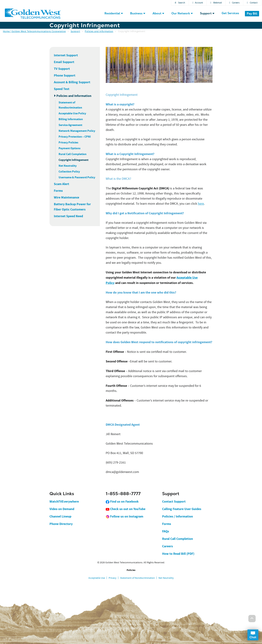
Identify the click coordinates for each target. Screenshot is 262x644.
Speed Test (62, 89)
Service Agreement (70, 125)
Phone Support (65, 75)
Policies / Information (177, 516)
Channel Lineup (60, 516)
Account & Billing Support (72, 82)
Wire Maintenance (67, 197)
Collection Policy (69, 171)
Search (180, 3)
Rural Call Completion (73, 154)
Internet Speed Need (68, 216)
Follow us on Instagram (124, 516)
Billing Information (71, 119)
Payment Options (70, 148)
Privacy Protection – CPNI (75, 137)
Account (198, 3)
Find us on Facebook (122, 501)
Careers (234, 3)
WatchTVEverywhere (64, 501)
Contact (252, 3)
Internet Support (66, 55)
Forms (58, 191)
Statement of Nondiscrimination (137, 578)
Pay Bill (252, 14)
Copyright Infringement (74, 160)
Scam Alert (61, 184)
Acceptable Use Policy (72, 113)
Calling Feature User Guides (182, 509)
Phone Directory (61, 524)
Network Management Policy (77, 131)
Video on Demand (62, 509)
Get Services (230, 13)
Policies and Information (99, 31)
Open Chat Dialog (253, 635)
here (201, 204)
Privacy (113, 578)
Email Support (64, 62)
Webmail (216, 3)
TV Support (62, 69)
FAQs (166, 531)
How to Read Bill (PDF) (178, 554)
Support (75, 31)
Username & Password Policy (77, 177)
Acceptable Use (97, 578)
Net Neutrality (68, 166)
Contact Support (174, 501)
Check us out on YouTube (126, 509)
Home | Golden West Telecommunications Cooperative (34, 31)
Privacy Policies (68, 142)
